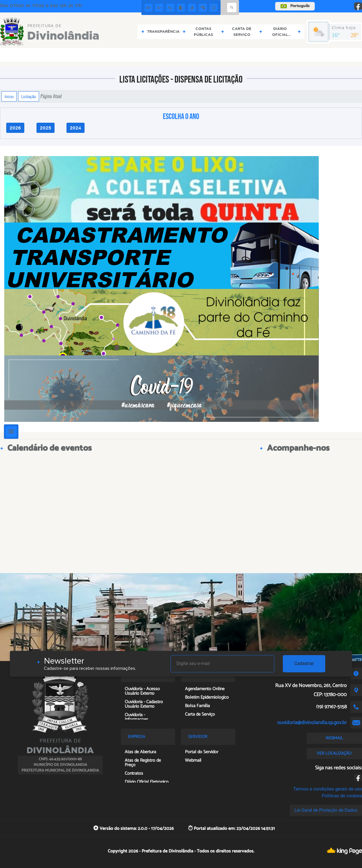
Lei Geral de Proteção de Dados (326, 810)
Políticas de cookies (342, 796)
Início (9, 96)
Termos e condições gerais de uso (328, 789)
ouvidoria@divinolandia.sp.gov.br (312, 723)
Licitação (29, 96)
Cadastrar (304, 663)
